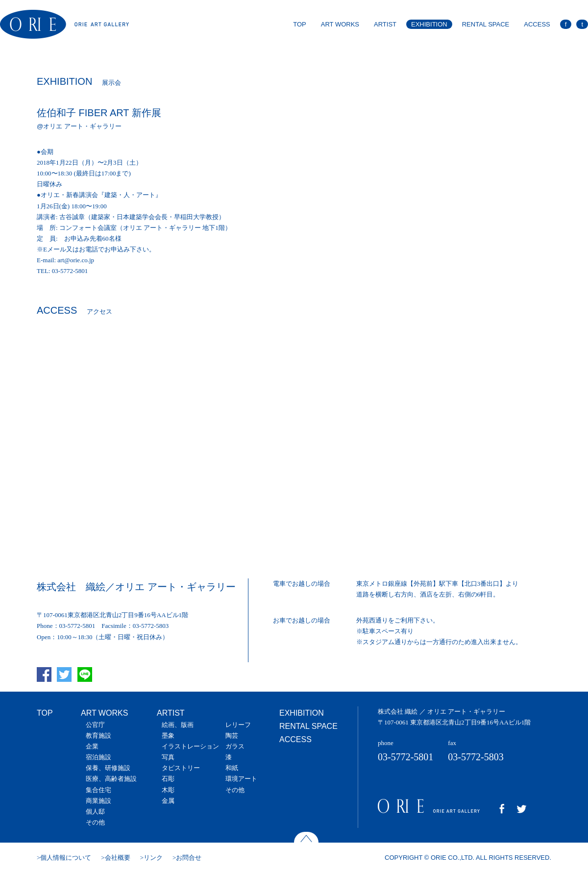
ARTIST (385, 24)
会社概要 (118, 858)
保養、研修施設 (108, 768)
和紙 (232, 768)
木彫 (168, 790)
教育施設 (98, 736)
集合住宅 (98, 790)
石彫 (168, 779)
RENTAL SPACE (486, 24)
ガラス (235, 746)
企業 (92, 746)
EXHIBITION (429, 24)
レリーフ (238, 725)
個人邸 (95, 811)
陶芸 (232, 736)
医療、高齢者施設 (111, 779)
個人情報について (66, 858)
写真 (168, 757)
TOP (300, 24)
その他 (95, 822)
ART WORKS (340, 24)
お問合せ (189, 858)
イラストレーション (190, 746)
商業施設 (98, 801)
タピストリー (181, 768)
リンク (153, 858)
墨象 (168, 736)
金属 (168, 801)
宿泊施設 (98, 757)
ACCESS (537, 24)
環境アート (241, 779)
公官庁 (95, 725)
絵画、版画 (178, 725)
